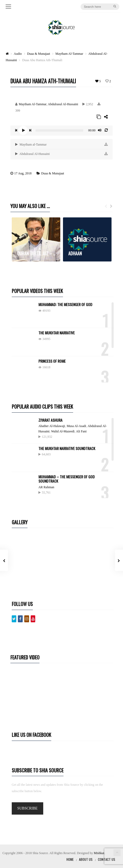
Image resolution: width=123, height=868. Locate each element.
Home (70, 859)
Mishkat (99, 853)
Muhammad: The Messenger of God (65, 304)
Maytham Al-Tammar (33, 104)
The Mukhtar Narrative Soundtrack (67, 448)
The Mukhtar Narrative (57, 333)
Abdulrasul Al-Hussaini (63, 104)
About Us (86, 859)
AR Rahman (46, 487)
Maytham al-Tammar (31, 144)
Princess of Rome (52, 361)
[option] (36, 240)
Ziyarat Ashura (50, 420)
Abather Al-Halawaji (52, 426)
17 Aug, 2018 (23, 173)
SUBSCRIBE (27, 808)
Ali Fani (81, 431)
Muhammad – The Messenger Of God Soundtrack (67, 479)
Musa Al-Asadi (76, 426)
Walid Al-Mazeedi (63, 431)
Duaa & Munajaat (53, 173)
